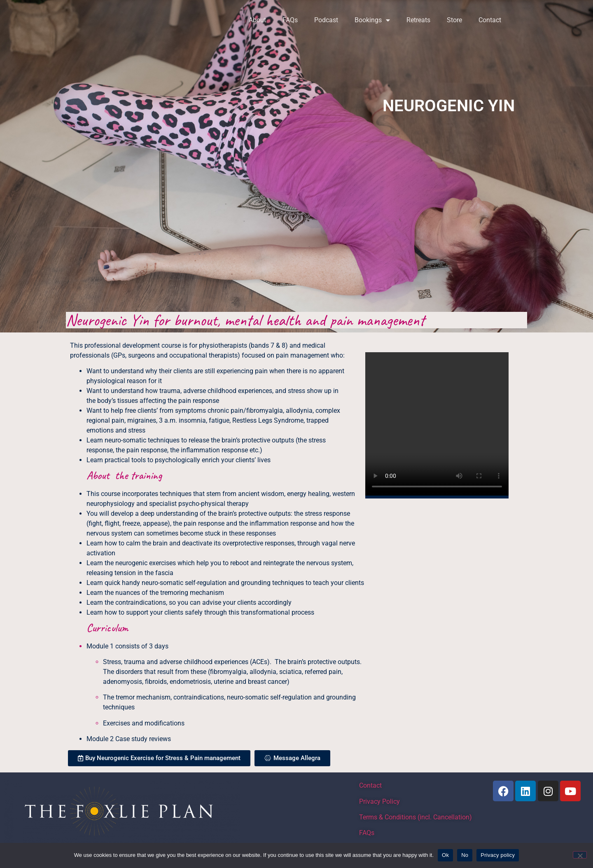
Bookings (372, 20)
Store (454, 20)
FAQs (290, 20)
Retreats (418, 20)
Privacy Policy (379, 801)
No (465, 855)
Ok (445, 855)
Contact (490, 20)
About (257, 20)
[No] (580, 855)
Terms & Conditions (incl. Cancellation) (416, 817)
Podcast (326, 20)
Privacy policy (498, 855)
